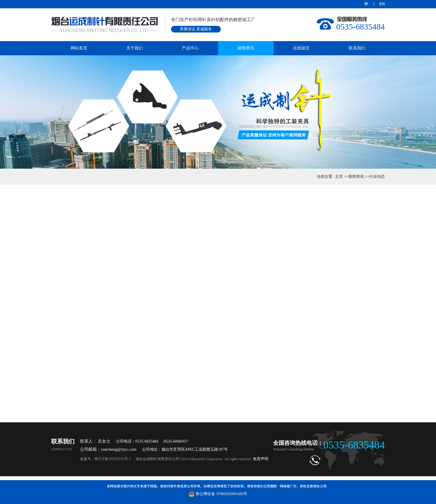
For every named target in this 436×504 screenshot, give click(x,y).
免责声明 (261, 459)
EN (382, 4)
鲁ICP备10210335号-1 (113, 459)
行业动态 (377, 177)
